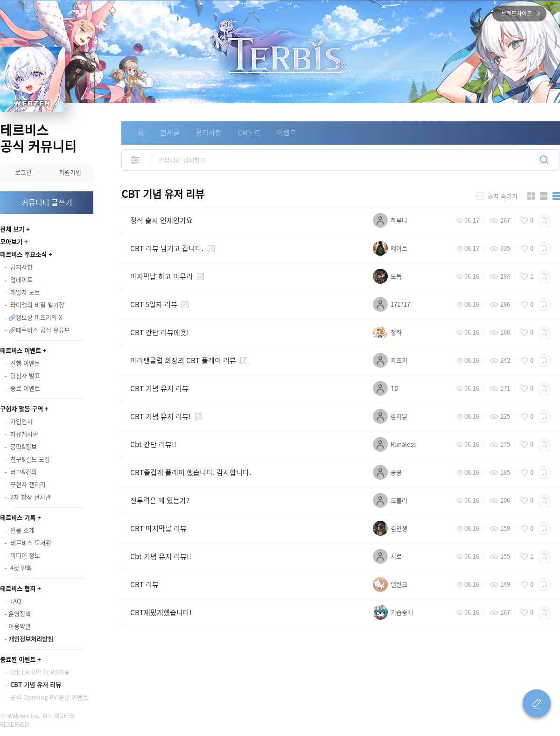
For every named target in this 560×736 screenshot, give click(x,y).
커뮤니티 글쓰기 (47, 202)
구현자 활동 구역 (21, 409)
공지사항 (209, 133)
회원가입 (70, 172)
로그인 (23, 172)
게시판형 (556, 196)
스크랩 (544, 221)
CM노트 (249, 133)
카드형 (531, 196)
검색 (544, 160)
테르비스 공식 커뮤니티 (38, 138)
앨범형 (544, 196)
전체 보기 (12, 229)
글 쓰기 (537, 703)
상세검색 (136, 160)
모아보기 (11, 242)
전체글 (170, 133)
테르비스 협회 (18, 588)
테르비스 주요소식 (23, 254)
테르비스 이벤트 (21, 350)
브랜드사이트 (517, 14)
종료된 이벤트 (18, 659)
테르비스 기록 (18, 517)
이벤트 (287, 133)
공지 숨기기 (503, 196)
